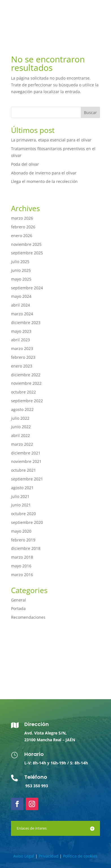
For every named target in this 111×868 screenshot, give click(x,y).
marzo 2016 (22, 575)
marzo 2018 (22, 557)
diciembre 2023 (26, 323)
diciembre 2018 (26, 548)
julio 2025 (20, 262)
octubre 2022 (23, 392)
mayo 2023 (21, 331)
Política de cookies (80, 856)
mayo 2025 (21, 279)
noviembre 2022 (26, 383)
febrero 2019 (23, 540)
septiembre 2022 (27, 401)
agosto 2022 (22, 409)
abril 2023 (20, 340)
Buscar (90, 112)
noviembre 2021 (26, 461)
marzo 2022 (22, 444)
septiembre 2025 (27, 253)
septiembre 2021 (27, 479)
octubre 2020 (23, 514)
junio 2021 (21, 505)
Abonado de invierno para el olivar (44, 173)
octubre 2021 (23, 470)
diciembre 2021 (26, 453)
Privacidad (49, 856)
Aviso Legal (24, 856)
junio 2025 (21, 270)
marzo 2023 (22, 348)
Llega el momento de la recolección (44, 181)
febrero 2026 (23, 227)
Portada (18, 608)
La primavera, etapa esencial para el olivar (51, 140)
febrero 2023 (23, 357)
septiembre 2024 (27, 288)
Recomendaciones (28, 617)
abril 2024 (20, 305)
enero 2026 (22, 236)
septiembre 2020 (27, 522)
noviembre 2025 (26, 244)
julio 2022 (20, 418)
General (18, 600)
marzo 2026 (22, 218)
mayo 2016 (21, 566)
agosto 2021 (22, 488)
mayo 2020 (21, 531)
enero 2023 (22, 366)
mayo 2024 (21, 296)
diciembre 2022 (26, 375)
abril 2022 (20, 435)
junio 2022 (21, 427)
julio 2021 (20, 496)
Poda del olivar (25, 164)
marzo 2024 (22, 314)
